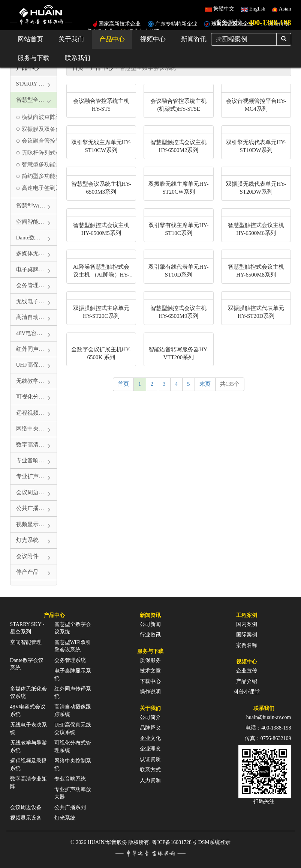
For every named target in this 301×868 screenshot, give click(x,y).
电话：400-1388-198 (268, 728)
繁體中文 (224, 9)
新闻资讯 (194, 39)
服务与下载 (34, 58)
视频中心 (153, 39)
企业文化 (150, 738)
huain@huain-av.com (269, 717)
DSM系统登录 (214, 842)
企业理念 (150, 749)
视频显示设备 (26, 818)
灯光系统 (65, 818)
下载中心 (150, 681)
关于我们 (71, 39)
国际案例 (247, 635)
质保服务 (150, 660)
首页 (78, 68)
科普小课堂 (247, 692)
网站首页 (30, 39)
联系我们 (78, 58)
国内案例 (247, 624)
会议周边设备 (26, 807)
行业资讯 (150, 635)
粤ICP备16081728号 (174, 842)
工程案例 (247, 615)
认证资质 (150, 759)
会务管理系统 (70, 660)
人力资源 (150, 780)
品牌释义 (150, 728)
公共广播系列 (70, 807)
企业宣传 (247, 671)
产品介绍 (247, 681)
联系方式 (150, 770)
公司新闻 (150, 624)
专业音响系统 (70, 779)
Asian (285, 9)
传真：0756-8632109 (268, 738)
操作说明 (150, 692)
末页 (205, 384)
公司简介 (150, 717)
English (257, 9)
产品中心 (112, 39)
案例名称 (247, 645)
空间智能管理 (26, 642)
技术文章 (150, 671)
